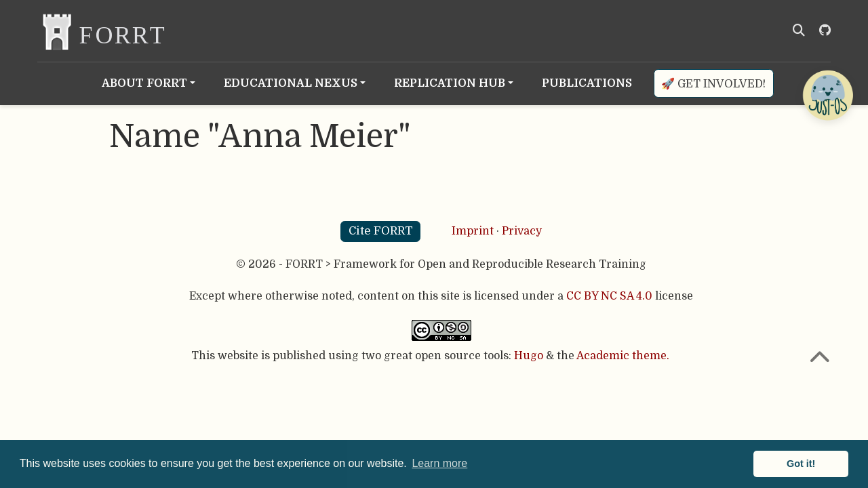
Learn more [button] (439, 463)
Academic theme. (623, 356)
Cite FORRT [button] (381, 231)
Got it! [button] (801, 464)
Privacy (522, 231)
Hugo (529, 356)
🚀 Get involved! (713, 84)
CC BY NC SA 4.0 (609, 296)
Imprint (473, 231)
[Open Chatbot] (827, 95)
